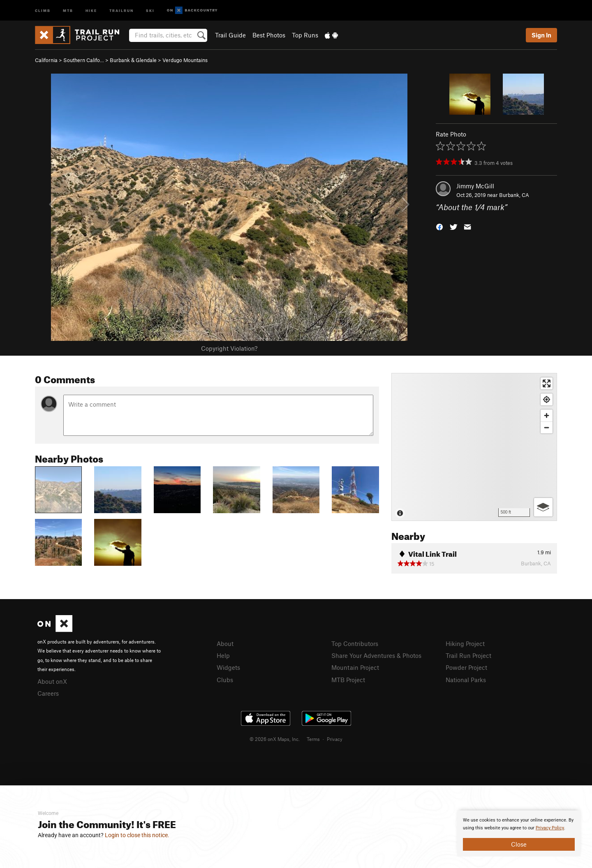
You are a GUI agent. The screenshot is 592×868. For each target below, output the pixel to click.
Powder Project (466, 667)
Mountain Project (355, 667)
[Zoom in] (547, 415)
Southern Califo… (84, 60)
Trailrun (121, 10)
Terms (313, 739)
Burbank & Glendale (133, 60)
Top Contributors (355, 643)
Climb (43, 10)
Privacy (335, 739)
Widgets (228, 667)
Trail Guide (230, 35)
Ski (150, 10)
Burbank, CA (514, 195)
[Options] (543, 507)
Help (223, 655)
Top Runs (305, 35)
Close (519, 844)
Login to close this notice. (137, 835)
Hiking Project (465, 643)
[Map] (474, 447)
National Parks (466, 680)
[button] (439, 226)
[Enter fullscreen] (547, 383)
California (46, 60)
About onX (52, 681)
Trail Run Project (468, 655)
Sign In (541, 35)
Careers (48, 693)
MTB (68, 10)
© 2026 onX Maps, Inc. (275, 739)
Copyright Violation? (229, 348)
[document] (519, 833)
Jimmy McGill (475, 186)
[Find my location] (547, 399)
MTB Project (348, 680)
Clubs (225, 680)
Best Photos (269, 35)
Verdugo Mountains (185, 60)
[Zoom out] (547, 427)
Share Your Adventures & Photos (376, 655)
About (225, 643)
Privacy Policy (550, 828)
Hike (91, 10)
